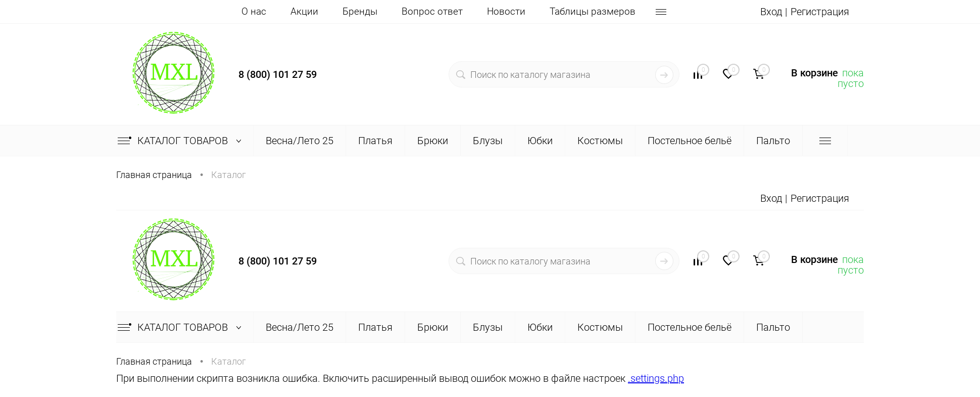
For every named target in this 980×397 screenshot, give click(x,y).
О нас (254, 11)
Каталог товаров (182, 141)
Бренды (360, 11)
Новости (506, 11)
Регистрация (820, 12)
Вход (771, 12)
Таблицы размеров (593, 11)
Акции (304, 11)
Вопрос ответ (432, 11)
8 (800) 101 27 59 (278, 74)
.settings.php (656, 378)
